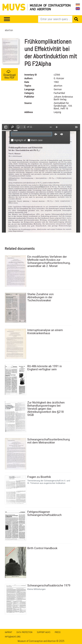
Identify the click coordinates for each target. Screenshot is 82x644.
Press (58, 632)
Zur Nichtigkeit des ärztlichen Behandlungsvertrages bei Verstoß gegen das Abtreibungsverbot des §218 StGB (46, 409)
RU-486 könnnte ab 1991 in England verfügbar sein (44, 368)
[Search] (55, 19)
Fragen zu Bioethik (39, 477)
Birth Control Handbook (42, 548)
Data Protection (24, 632)
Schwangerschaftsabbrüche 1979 (49, 585)
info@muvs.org (13, 637)
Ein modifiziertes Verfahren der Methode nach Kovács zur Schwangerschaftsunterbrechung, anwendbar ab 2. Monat (49, 261)
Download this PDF (9, 74)
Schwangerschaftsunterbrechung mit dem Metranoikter (48, 441)
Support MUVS (44, 632)
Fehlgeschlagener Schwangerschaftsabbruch (44, 513)
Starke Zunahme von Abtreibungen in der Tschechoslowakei (40, 297)
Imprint (8, 632)
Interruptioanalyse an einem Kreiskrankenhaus (45, 332)
